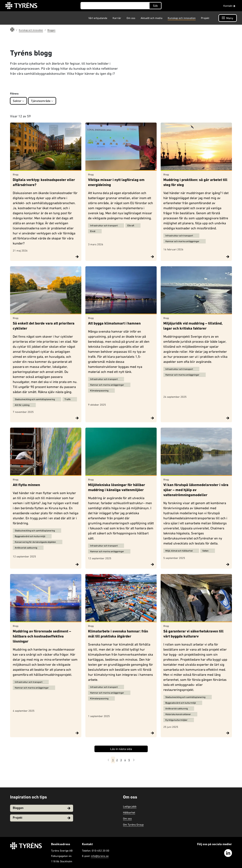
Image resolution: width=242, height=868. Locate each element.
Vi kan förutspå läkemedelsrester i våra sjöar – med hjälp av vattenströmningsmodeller (196, 490)
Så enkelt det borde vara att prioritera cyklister (44, 326)
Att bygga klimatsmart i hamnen (114, 324)
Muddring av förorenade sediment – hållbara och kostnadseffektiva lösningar (42, 637)
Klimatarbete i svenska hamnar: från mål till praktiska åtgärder (118, 634)
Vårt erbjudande (98, 18)
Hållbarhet (129, 812)
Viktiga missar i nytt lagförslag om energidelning (116, 183)
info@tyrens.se (100, 856)
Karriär (117, 18)
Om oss (131, 18)
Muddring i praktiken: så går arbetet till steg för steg (195, 183)
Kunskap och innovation (182, 18)
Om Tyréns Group (133, 825)
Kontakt (229, 6)
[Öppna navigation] (228, 18)
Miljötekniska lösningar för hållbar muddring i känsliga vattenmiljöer (117, 488)
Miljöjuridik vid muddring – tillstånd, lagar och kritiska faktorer (193, 326)
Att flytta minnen (26, 485)
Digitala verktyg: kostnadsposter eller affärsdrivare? (44, 183)
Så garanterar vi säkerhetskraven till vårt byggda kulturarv (193, 634)
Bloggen (42, 808)
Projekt (205, 18)
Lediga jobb (130, 806)
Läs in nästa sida (121, 749)
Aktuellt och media (152, 18)
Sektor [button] (18, 101)
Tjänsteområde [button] (42, 101)
